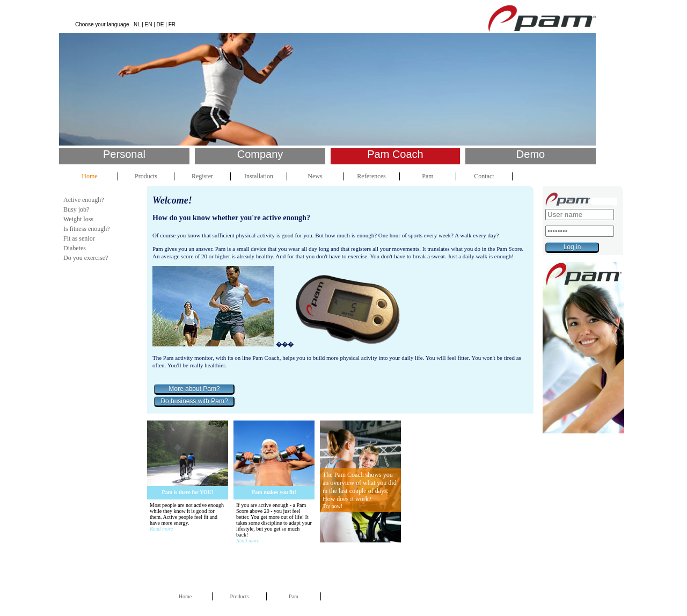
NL (137, 24)
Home (89, 176)
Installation (259, 176)
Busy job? (76, 209)
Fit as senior (79, 238)
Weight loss (78, 219)
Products (146, 176)
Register (202, 176)
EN (149, 24)
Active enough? (84, 200)
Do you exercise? (86, 258)
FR (172, 24)
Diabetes (75, 248)
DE (160, 24)
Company (260, 154)
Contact (484, 176)
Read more (161, 529)
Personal (124, 154)
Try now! (332, 506)
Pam (427, 176)
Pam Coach (395, 154)
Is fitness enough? (87, 229)
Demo (531, 154)
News (315, 176)
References (371, 176)
